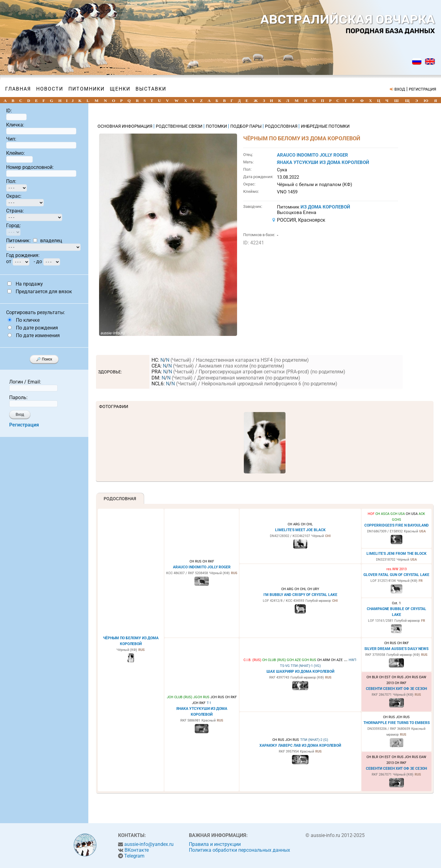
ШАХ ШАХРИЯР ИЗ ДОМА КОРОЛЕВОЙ (300, 671)
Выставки (151, 89)
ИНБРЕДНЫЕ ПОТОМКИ (325, 126)
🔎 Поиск (44, 359)
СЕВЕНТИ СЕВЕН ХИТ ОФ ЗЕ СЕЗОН (396, 689)
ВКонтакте (137, 850)
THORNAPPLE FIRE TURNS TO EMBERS (397, 723)
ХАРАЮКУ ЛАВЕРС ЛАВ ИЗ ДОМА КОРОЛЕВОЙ (300, 745)
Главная (18, 89)
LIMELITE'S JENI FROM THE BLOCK (397, 554)
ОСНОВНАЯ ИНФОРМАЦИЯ (125, 126)
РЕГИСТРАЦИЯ (422, 89)
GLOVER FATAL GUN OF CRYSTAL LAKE (396, 575)
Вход (20, 415)
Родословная (120, 499)
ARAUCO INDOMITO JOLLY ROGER (313, 155)
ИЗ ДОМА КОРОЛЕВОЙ (325, 207)
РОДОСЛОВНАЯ (282, 126)
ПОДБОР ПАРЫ (246, 126)
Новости (50, 89)
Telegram (134, 856)
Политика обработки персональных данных (240, 850)
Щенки (120, 89)
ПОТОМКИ (217, 126)
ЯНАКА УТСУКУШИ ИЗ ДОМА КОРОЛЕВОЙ (323, 162)
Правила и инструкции (215, 844)
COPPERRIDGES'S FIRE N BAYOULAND (397, 525)
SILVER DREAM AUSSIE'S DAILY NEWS (396, 649)
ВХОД (400, 89)
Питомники (86, 89)
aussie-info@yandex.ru (149, 844)
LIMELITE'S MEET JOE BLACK (300, 530)
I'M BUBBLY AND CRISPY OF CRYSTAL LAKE (300, 595)
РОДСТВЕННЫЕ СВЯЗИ (180, 126)
